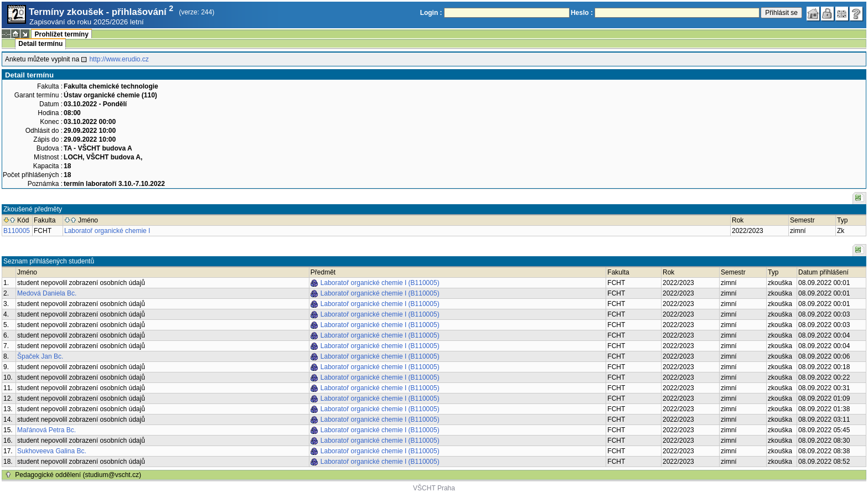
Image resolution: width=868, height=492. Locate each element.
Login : (431, 13)
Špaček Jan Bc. (40, 356)
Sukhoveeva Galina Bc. (52, 451)
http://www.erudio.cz (119, 59)
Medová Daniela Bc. (47, 293)
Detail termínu (40, 44)
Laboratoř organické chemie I (107, 231)
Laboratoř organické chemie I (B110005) (380, 283)
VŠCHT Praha (434, 488)
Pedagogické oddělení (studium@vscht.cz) (78, 475)
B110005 (17, 231)
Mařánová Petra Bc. (46, 430)
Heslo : (582, 13)
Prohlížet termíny (61, 34)
